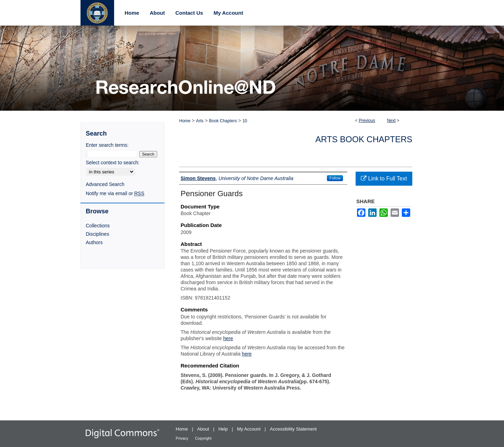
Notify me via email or (115, 193)
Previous (367, 121)
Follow (335, 178)
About (204, 429)
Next (391, 121)
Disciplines (97, 234)
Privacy (183, 438)
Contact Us (189, 13)
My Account (249, 429)
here (228, 338)
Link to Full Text (384, 178)
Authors (94, 242)
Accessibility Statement (293, 429)
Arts (200, 121)
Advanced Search (105, 184)
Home (185, 121)
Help (224, 429)
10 (245, 121)
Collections (98, 226)
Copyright (203, 438)
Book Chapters (223, 121)
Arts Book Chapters (364, 139)
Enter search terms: (107, 145)
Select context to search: (113, 163)
